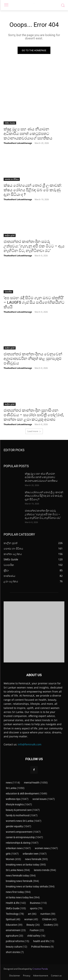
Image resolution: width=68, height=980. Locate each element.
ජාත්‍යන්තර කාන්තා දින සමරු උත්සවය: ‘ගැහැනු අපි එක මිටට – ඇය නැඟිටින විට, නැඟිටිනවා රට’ (34, 246)
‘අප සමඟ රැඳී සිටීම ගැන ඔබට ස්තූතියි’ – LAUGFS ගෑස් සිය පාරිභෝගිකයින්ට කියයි (34, 302)
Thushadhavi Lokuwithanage (18, 143)
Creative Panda (40, 969)
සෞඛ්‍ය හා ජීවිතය (12, 179)
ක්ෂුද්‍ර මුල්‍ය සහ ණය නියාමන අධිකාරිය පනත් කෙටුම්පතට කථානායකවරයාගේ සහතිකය (28, 134)
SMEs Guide (10, 123)
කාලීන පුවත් (10, 235)
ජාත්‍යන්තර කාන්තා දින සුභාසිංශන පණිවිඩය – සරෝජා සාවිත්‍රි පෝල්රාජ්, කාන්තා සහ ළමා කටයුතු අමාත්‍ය (34, 415)
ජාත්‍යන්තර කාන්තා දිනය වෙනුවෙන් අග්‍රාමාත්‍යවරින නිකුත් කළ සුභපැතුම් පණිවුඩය (33, 359)
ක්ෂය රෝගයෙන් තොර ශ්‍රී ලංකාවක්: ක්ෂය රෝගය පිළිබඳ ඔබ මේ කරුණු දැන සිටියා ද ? (33, 190)
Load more (34, 431)
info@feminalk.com (30, 744)
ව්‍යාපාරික (8, 292)
